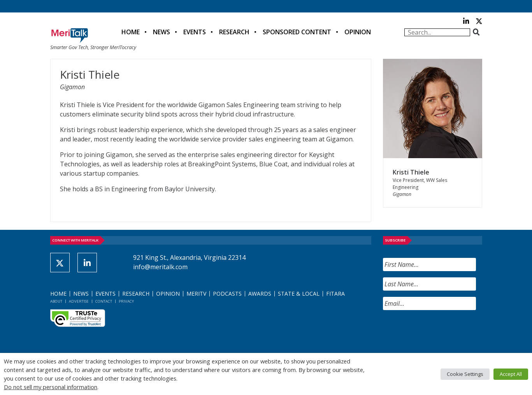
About (56, 301)
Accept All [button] (511, 374)
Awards (260, 294)
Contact (104, 301)
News (162, 32)
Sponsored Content (297, 32)
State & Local (299, 294)
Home (131, 32)
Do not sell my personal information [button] (51, 387)
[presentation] (442, 332)
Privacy (126, 301)
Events (195, 32)
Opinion (358, 32)
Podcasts (227, 294)
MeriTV (196, 294)
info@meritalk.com (160, 267)
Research (234, 32)
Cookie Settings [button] (465, 374)
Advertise (79, 301)
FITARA (335, 294)
